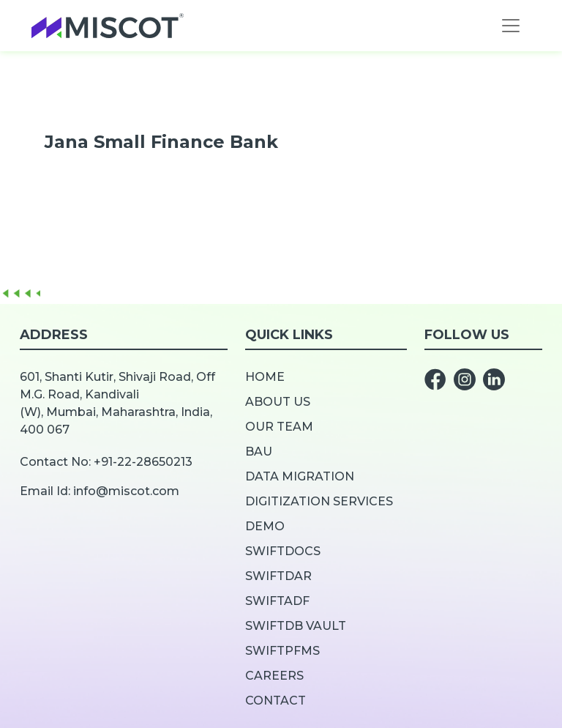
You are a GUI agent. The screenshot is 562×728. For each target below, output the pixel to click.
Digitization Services (319, 501)
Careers (274, 676)
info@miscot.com (126, 491)
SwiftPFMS (282, 651)
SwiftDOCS (283, 551)
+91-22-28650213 (143, 462)
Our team (279, 427)
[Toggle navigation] (511, 26)
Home (265, 377)
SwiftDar (278, 576)
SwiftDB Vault (296, 626)
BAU (259, 452)
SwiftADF (277, 601)
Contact (276, 701)
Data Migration (300, 476)
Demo (265, 526)
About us (278, 402)
